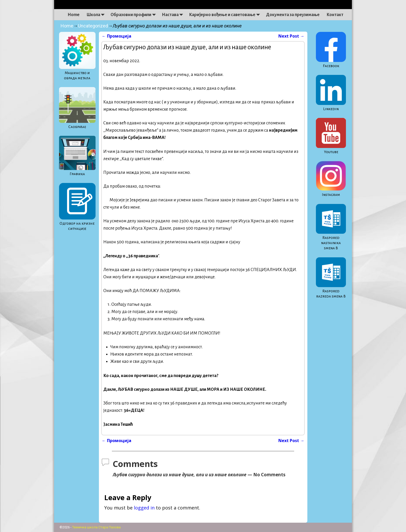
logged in (144, 508)
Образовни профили (134, 15)
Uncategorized (93, 26)
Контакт (335, 15)
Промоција (117, 36)
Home (74, 15)
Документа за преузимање (293, 15)
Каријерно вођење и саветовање (226, 15)
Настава (174, 15)
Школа (97, 15)
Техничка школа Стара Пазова (96, 527)
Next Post (291, 36)
